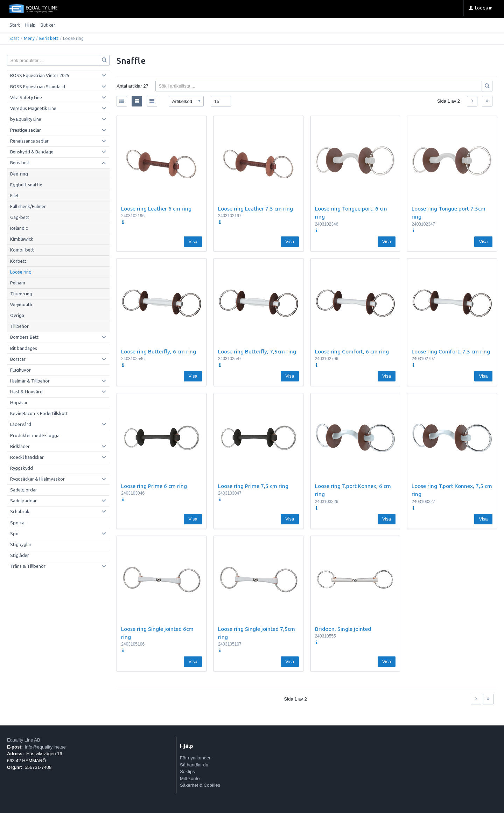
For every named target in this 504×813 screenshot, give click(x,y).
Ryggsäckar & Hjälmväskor (37, 479)
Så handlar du (194, 765)
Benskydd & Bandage (32, 152)
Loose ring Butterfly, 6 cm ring (159, 351)
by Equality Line (26, 119)
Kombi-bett (22, 250)
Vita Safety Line (26, 97)
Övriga (17, 315)
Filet (15, 195)
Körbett (18, 261)
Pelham (18, 283)
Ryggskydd (22, 468)
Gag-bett (20, 217)
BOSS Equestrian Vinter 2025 (40, 75)
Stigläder (20, 555)
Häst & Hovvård (26, 392)
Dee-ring (19, 174)
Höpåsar (19, 402)
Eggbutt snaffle (26, 185)
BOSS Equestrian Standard (38, 87)
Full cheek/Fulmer (28, 206)
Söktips (187, 771)
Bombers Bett (24, 337)
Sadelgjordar (24, 490)
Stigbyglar (21, 544)
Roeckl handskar (27, 457)
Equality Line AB (24, 740)
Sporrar (18, 523)
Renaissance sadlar (29, 141)
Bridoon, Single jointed (343, 629)
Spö (14, 533)
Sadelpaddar (23, 501)
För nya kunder (195, 758)
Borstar (18, 359)
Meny (29, 38)
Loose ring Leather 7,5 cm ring (255, 208)
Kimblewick (22, 239)
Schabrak (20, 511)
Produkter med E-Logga (35, 435)
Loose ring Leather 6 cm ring (156, 208)
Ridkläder (20, 446)
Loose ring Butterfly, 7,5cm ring (257, 351)
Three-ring (21, 294)
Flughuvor (20, 370)
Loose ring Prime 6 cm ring (154, 486)
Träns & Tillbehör (28, 566)
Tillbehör (19, 326)
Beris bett (49, 38)
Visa (193, 242)
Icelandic (19, 228)
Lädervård (21, 424)
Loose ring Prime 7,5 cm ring (253, 486)
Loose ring (21, 272)
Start (15, 25)
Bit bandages (24, 348)
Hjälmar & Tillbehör (30, 381)
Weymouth (21, 304)
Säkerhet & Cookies (200, 785)
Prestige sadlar (26, 130)
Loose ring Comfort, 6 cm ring (352, 351)
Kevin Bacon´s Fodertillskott (39, 413)
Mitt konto (190, 778)
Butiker (48, 25)
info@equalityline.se (45, 747)
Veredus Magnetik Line (33, 108)
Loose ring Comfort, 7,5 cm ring (451, 351)
